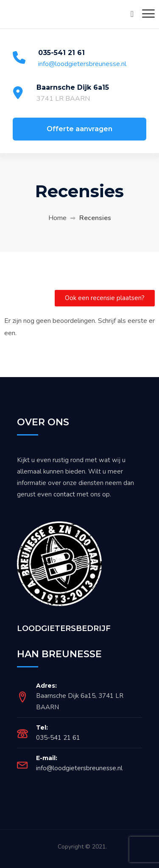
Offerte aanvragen (79, 129)
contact (64, 494)
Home (57, 218)
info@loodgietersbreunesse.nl (82, 64)
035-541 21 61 (61, 53)
